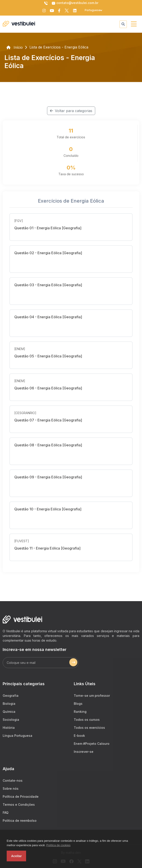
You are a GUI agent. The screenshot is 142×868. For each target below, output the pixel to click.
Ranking (80, 712)
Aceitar (16, 856)
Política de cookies (58, 845)
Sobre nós (11, 788)
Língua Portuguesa (17, 736)
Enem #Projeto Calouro (92, 744)
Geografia (11, 696)
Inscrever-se (84, 752)
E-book (79, 736)
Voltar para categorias (71, 111)
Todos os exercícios (89, 728)
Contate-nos (13, 780)
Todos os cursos (87, 720)
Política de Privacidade (21, 797)
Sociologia (11, 720)
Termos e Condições (19, 805)
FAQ (6, 813)
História (9, 728)
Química (9, 712)
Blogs (78, 704)
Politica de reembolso (20, 821)
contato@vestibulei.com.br (75, 3)
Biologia (9, 704)
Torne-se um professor (92, 696)
